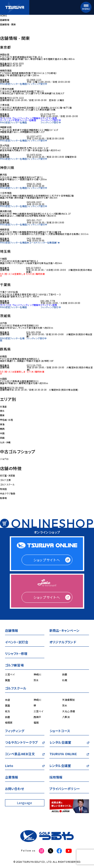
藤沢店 (4, 175)
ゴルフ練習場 (14, 666)
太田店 (4, 379)
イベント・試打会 (17, 643)
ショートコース (60, 731)
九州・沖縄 (5, 442)
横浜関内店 (6, 211)
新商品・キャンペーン (64, 631)
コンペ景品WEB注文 (20, 755)
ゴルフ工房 (5, 480)
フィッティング (15, 731)
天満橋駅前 (69, 700)
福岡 (36, 723)
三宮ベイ (10, 674)
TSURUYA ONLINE (63, 755)
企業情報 (12, 778)
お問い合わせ (15, 789)
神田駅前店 (6, 127)
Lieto (9, 766)
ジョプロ (4, 459)
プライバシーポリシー (65, 789)
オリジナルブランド (63, 643)
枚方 (8, 711)
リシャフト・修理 (16, 654)
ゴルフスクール (7, 485)
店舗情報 (5, 20)
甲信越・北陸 (6, 420)
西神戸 (37, 717)
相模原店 (5, 230)
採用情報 (56, 778)
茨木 (36, 680)
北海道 (4, 407)
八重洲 (66, 717)
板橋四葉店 (6, 71)
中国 (2, 433)
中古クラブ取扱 (8, 494)
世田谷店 (5, 55)
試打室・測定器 (8, 475)
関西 (2, 429)
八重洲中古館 (7, 89)
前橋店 (4, 356)
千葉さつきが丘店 (9, 292)
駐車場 (4, 498)
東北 (2, 411)
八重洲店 (5, 105)
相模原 (9, 723)
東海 (2, 424)
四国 (2, 438)
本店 (8, 700)
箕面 (8, 680)
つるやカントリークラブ (21, 743)
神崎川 (37, 674)
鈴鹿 (65, 674)
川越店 (4, 259)
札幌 (65, 680)
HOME (3, 16)
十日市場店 (6, 193)
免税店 (4, 489)
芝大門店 (5, 146)
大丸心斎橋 (69, 711)
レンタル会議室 (61, 743)
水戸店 (4, 323)
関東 (2, 415)
